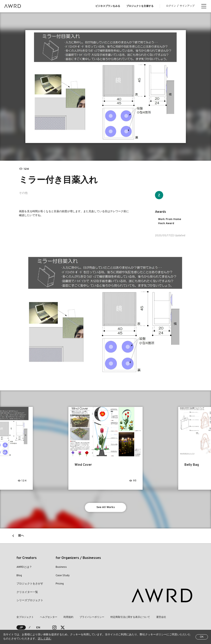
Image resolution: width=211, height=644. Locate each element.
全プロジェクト (25, 617)
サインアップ (187, 6)
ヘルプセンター (49, 617)
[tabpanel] (106, 87)
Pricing (60, 584)
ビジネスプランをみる (108, 6)
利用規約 (68, 617)
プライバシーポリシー (92, 617)
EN (38, 628)
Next (208, 451)
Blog (19, 576)
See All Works (106, 507)
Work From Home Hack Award (170, 221)
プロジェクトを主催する (140, 6)
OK (202, 637)
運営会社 (161, 617)
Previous (3, 451)
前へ (21, 536)
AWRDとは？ (24, 567)
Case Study (63, 576)
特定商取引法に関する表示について (130, 617)
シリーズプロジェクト (30, 601)
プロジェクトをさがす (30, 584)
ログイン (171, 6)
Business (61, 567)
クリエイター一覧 (27, 592)
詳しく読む (45, 639)
